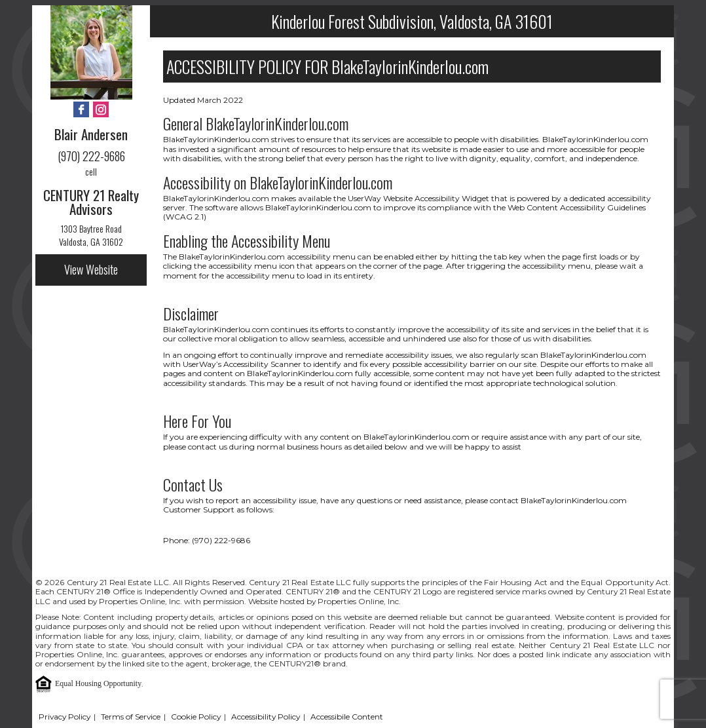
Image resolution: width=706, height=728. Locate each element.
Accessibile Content (347, 717)
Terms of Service (131, 717)
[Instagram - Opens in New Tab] (101, 110)
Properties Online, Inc (76, 654)
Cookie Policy (196, 717)
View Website (91, 269)
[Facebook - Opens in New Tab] (81, 110)
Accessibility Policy (266, 717)
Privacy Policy (65, 717)
